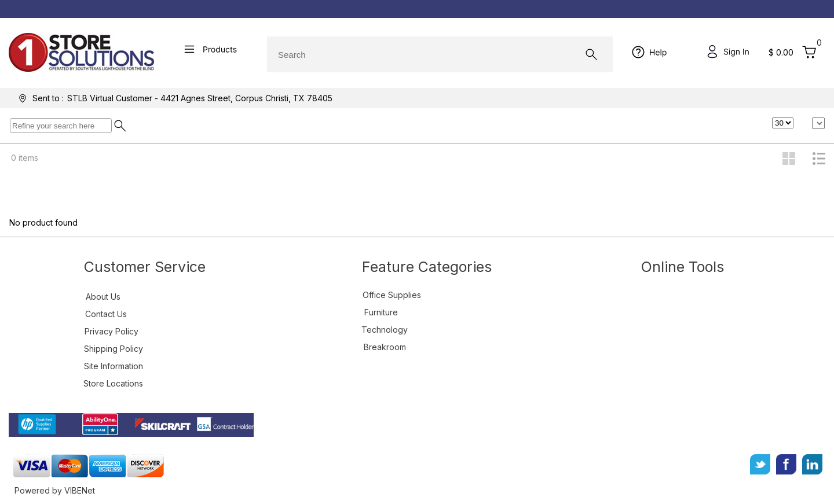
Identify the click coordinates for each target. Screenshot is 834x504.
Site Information (114, 366)
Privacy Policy (111, 331)
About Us (103, 297)
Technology (385, 330)
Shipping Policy (114, 349)
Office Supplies (392, 295)
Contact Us (106, 314)
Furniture (381, 312)
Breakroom (385, 347)
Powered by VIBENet (55, 490)
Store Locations (113, 383)
